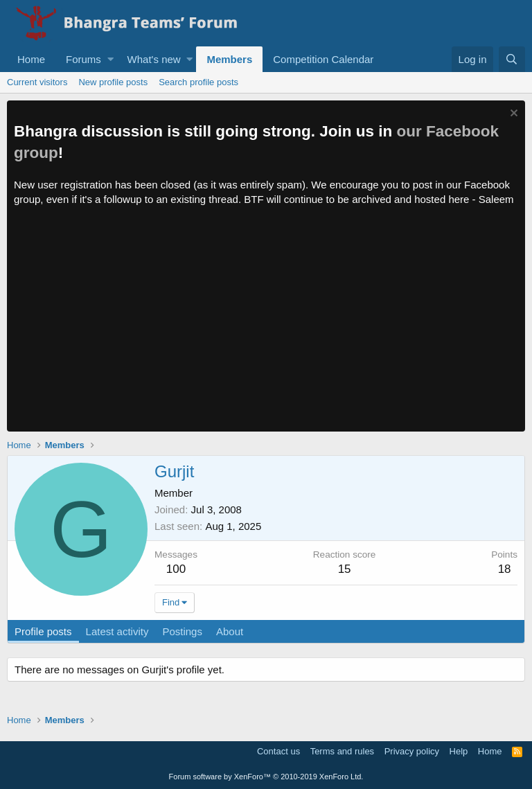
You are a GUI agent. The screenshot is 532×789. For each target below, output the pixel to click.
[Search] (512, 59)
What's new (154, 59)
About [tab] (230, 631)
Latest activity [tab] (117, 631)
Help (459, 751)
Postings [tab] (182, 631)
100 (176, 569)
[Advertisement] (266, 328)
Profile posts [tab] (43, 631)
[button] (110, 59)
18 (505, 569)
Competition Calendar (323, 59)
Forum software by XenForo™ (266, 777)
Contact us (278, 751)
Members (229, 59)
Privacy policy (412, 751)
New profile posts (113, 82)
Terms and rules (342, 751)
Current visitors (37, 82)
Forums (83, 59)
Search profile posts (198, 82)
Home (31, 59)
